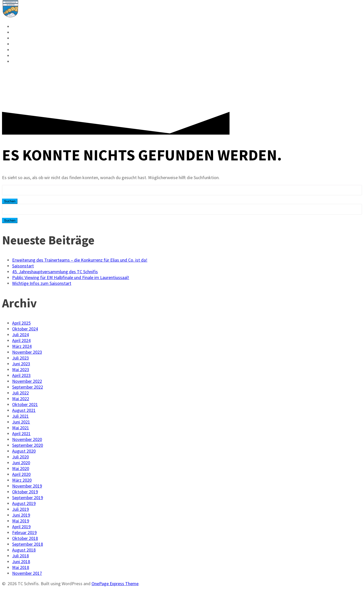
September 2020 (28, 445)
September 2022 (28, 387)
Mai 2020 (21, 468)
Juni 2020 (21, 463)
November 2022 (27, 381)
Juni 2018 (21, 562)
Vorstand (25, 50)
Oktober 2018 (25, 538)
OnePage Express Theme (115, 584)
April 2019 (21, 527)
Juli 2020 (20, 457)
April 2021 (21, 434)
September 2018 (28, 544)
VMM (18, 38)
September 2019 (28, 498)
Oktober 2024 (25, 329)
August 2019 (24, 503)
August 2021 (24, 410)
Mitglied (24, 44)
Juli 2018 (20, 556)
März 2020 (22, 480)
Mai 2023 (21, 370)
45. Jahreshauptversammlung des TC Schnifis (55, 272)
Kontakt (24, 56)
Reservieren (29, 27)
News (19, 32)
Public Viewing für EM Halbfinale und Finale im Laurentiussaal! (71, 277)
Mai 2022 (21, 399)
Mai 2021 (21, 428)
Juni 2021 (21, 422)
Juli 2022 (20, 393)
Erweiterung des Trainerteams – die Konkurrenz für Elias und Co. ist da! (80, 260)
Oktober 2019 (25, 492)
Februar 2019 (24, 532)
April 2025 (21, 323)
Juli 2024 (20, 335)
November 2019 (27, 486)
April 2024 (21, 340)
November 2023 (27, 352)
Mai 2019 (21, 521)
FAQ (17, 61)
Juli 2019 (20, 509)
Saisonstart (23, 266)
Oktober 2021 (25, 404)
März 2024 (22, 346)
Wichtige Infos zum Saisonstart (42, 283)
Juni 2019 (21, 515)
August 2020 (24, 451)
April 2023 (21, 375)
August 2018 (24, 550)
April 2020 (21, 474)
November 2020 (27, 439)
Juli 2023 (20, 358)
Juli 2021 (20, 416)
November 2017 (27, 573)
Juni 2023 (21, 364)
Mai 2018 (21, 567)
